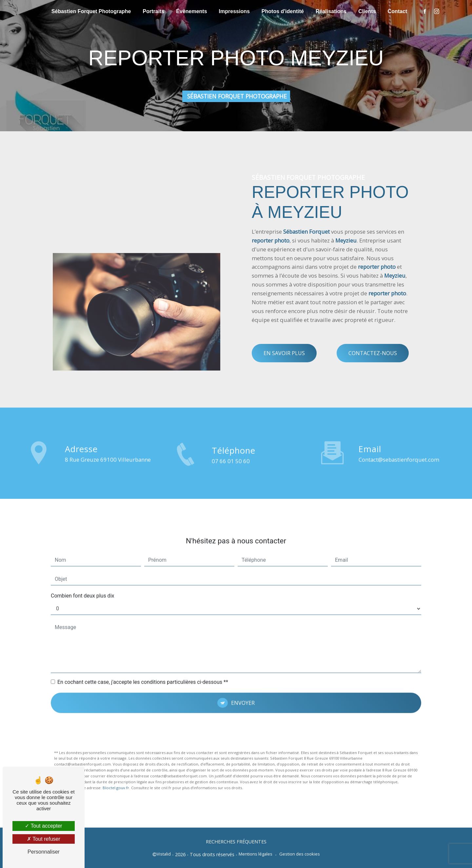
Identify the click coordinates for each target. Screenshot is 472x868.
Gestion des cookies (300, 854)
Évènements (191, 11)
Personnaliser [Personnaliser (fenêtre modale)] (44, 852)
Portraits (154, 11)
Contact (398, 11)
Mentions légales (256, 854)
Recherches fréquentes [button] (236, 842)
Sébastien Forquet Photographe (91, 11)
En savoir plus (284, 353)
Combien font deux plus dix (82, 569)
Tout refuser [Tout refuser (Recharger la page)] (44, 839)
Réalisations (331, 11)
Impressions (234, 11)
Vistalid (164, 854)
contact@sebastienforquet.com (399, 433)
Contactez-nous (373, 353)
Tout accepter (43, 826)
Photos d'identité (283, 11)
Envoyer (243, 676)
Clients (367, 11)
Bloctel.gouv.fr (116, 761)
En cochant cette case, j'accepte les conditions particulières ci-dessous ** (143, 655)
